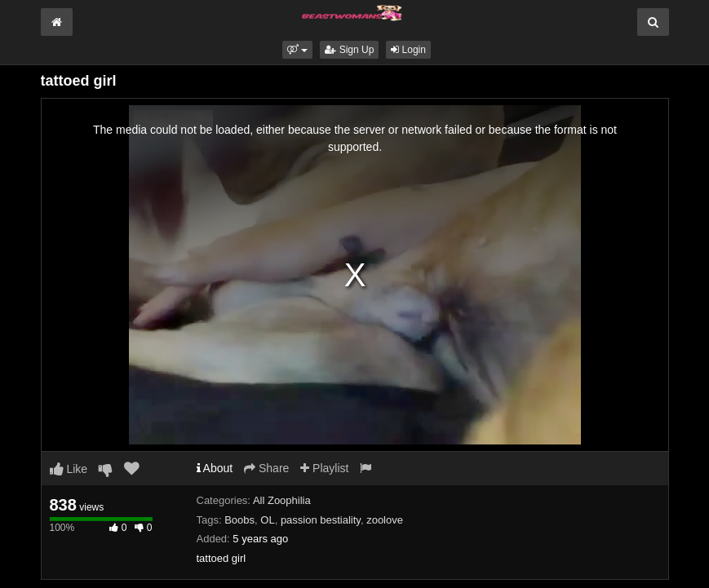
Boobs (239, 520)
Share (266, 468)
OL (267, 520)
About (215, 468)
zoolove (385, 520)
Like (69, 469)
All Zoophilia (282, 500)
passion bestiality (321, 520)
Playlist (324, 468)
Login (408, 50)
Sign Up (349, 50)
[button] (297, 50)
